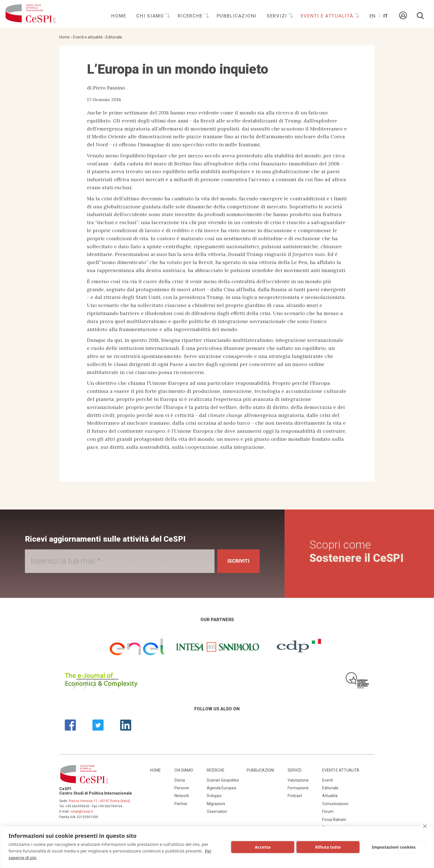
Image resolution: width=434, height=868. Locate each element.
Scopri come (356, 551)
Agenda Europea (221, 788)
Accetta (263, 847)
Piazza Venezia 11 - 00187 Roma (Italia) (99, 801)
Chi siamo (151, 16)
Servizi (278, 16)
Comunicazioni (335, 804)
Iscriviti (237, 561)
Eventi (328, 780)
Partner (181, 804)
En (372, 16)
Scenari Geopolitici (223, 780)
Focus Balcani (334, 820)
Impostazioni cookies (394, 847)
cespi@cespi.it (82, 811)
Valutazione (298, 780)
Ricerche (191, 16)
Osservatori (217, 811)
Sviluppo (214, 796)
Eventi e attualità (328, 16)
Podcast (295, 796)
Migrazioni (216, 804)
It (386, 16)
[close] (425, 826)
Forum (328, 811)
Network (182, 796)
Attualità (330, 796)
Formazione (298, 788)
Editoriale (114, 37)
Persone (182, 788)
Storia (180, 780)
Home (119, 16)
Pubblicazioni (237, 16)
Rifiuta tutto (328, 847)
